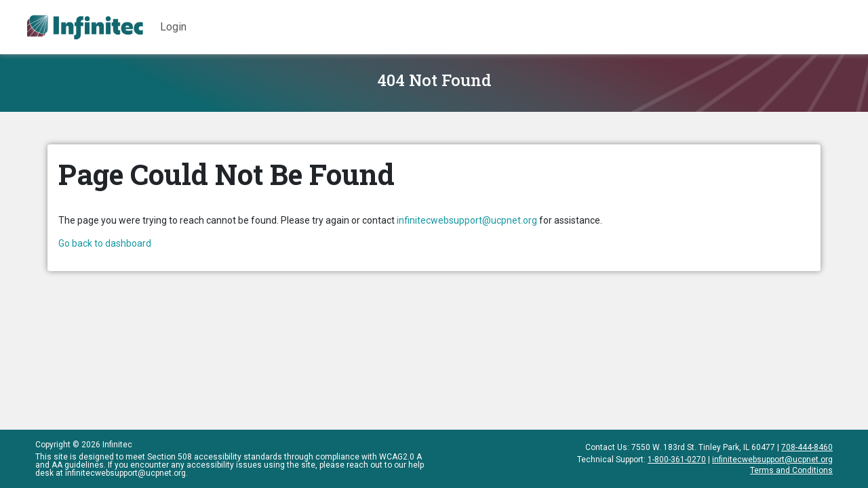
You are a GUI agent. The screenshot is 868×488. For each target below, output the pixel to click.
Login (173, 27)
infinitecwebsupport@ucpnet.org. (126, 473)
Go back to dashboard (105, 243)
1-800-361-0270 (677, 460)
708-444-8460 (807, 447)
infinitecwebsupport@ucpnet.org (467, 220)
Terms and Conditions (791, 470)
